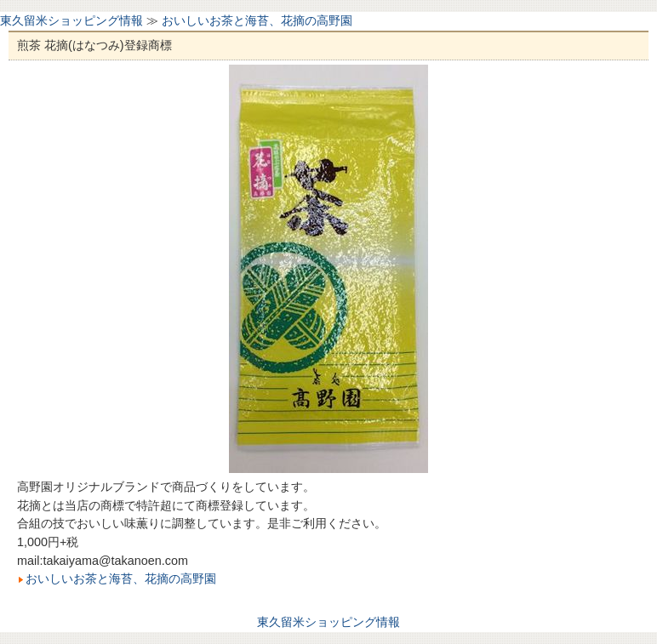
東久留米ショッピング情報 (71, 20)
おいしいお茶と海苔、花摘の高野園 (257, 20)
